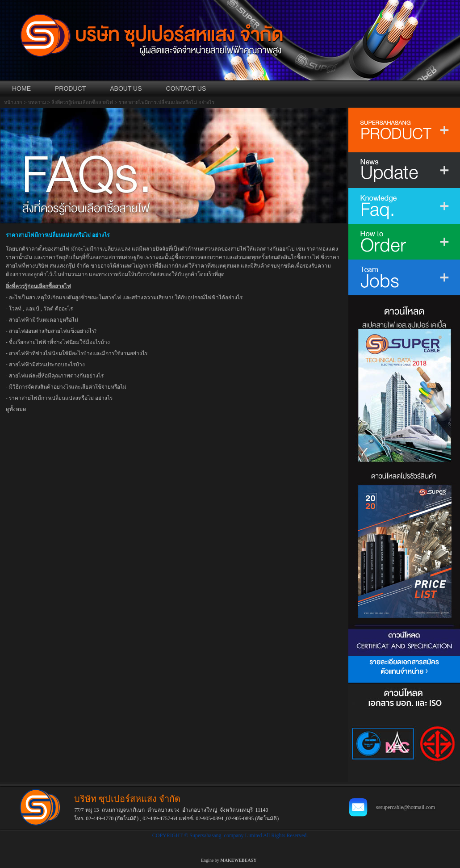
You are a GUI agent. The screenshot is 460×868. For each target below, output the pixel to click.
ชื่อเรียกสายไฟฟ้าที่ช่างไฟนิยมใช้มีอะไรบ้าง (59, 342)
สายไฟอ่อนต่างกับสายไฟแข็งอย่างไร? (53, 331)
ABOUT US (126, 88)
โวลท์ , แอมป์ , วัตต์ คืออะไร (41, 309)
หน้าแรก (13, 102)
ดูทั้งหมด (16, 409)
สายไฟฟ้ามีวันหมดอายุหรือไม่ (44, 320)
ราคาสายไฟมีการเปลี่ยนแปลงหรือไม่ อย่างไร (61, 398)
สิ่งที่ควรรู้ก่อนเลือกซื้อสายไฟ (82, 102)
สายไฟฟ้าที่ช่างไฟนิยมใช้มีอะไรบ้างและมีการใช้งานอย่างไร (78, 353)
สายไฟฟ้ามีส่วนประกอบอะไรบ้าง (47, 365)
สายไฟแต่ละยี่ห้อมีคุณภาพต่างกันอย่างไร (56, 376)
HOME (21, 88)
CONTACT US (186, 88)
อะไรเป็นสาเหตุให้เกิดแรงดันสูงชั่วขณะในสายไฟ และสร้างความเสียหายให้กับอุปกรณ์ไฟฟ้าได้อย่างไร (126, 298)
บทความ (37, 102)
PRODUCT (70, 88)
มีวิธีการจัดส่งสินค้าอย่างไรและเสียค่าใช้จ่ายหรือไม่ (68, 387)
